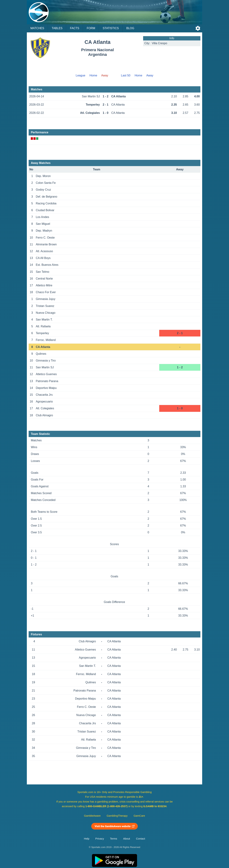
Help (87, 839)
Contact (141, 839)
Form (91, 28)
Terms (114, 839)
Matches (37, 28)
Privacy (100, 839)
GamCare (139, 816)
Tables (57, 28)
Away (150, 75)
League (80, 75)
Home (93, 75)
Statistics (111, 28)
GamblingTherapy (117, 816)
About (126, 839)
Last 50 (126, 75)
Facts (75, 28)
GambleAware (92, 816)
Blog (130, 28)
